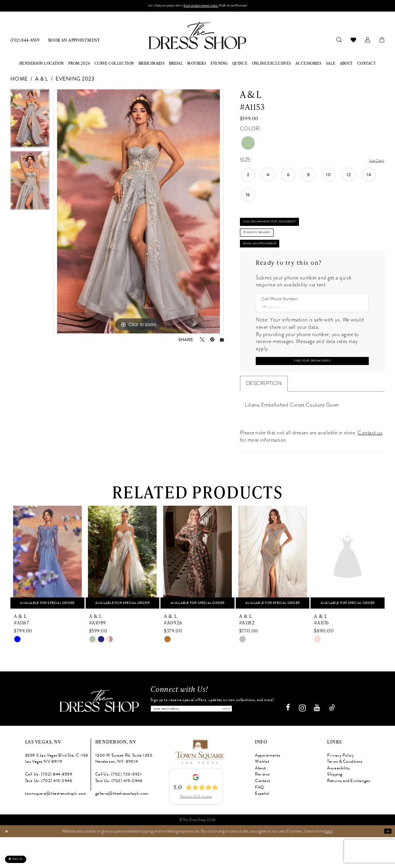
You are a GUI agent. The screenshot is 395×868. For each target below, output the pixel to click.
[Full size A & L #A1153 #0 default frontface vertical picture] (138, 214)
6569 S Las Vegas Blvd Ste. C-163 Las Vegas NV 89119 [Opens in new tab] (57, 789)
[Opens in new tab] (199, 782)
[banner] (197, 38)
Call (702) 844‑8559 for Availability (285, 228)
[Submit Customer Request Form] (312, 387)
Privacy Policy (340, 786)
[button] (367, 42)
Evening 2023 (75, 82)
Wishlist (262, 793)
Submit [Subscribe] (268, 738)
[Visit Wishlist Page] (353, 42)
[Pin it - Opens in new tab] (212, 342)
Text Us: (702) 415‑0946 (49, 812)
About (261, 799)
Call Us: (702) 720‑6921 (119, 805)
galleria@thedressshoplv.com (122, 825)
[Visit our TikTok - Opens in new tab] (335, 739)
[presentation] (47, 585)
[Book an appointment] (74, 42)
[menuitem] (25, 42)
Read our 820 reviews (196, 827)
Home (19, 82)
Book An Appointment (271, 262)
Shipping (335, 805)
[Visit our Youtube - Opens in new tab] (320, 739)
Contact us (370, 460)
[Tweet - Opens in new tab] (202, 342)
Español (262, 825)
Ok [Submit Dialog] (386, 862)
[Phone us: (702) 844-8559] (25, 42)
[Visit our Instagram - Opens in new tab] (305, 739)
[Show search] (339, 42)
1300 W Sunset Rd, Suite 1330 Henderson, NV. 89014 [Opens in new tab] (124, 789)
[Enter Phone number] (309, 329)
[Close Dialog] (8, 862)
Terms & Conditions (345, 793)
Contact (263, 812)
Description (264, 411)
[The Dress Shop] (96, 732)
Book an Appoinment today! (203, 7)
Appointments (268, 786)
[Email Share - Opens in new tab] (222, 342)
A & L (41, 82)
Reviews (262, 805)
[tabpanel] (30, 123)
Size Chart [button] (373, 163)
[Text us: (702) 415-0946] (25, 855)
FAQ (260, 818)
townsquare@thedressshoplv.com (56, 825)
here (329, 862)
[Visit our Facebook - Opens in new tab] (291, 739)
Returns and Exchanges (349, 812)
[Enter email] (212, 738)
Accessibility (338, 799)
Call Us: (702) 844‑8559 (49, 805)
